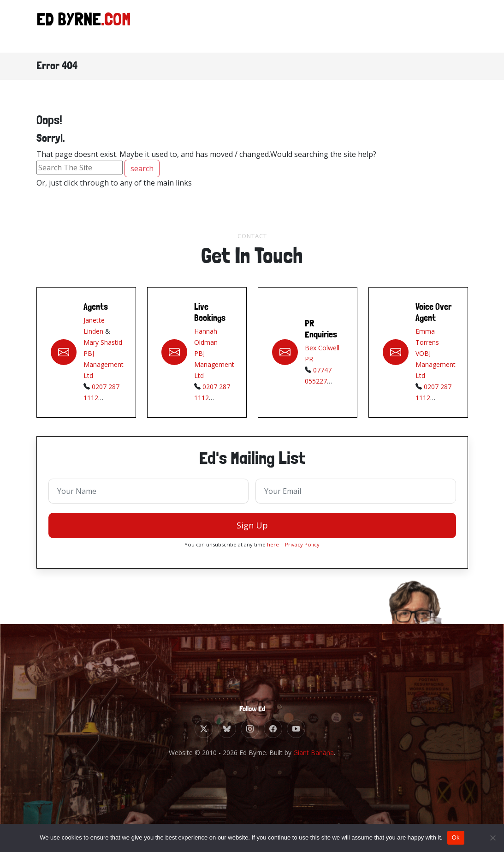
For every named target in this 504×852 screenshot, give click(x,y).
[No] (492, 838)
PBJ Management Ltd (104, 367)
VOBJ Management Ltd (436, 367)
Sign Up (252, 528)
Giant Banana (314, 753)
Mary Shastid (103, 345)
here (273, 547)
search (142, 168)
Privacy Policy (302, 547)
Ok (456, 837)
